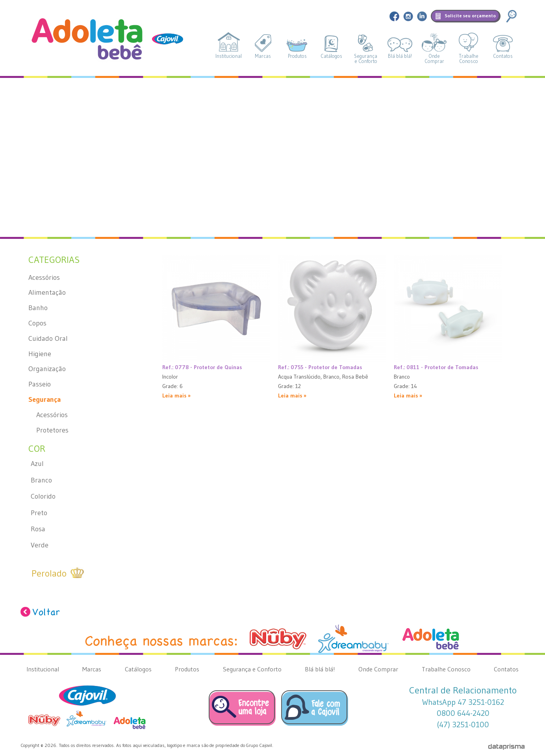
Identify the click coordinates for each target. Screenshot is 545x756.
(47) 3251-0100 (463, 725)
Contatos (503, 56)
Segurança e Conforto (252, 669)
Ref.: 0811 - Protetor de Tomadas (436, 367)
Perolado (49, 573)
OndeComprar (434, 59)
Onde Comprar (378, 669)
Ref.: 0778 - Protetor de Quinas (202, 367)
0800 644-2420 (463, 713)
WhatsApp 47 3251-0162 (463, 702)
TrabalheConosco (469, 59)
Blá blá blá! (400, 56)
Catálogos (331, 56)
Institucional (229, 56)
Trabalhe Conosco (446, 669)
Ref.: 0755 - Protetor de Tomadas (320, 367)
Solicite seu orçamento (470, 16)
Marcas (263, 56)
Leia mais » (176, 396)
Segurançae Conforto (366, 59)
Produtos (297, 56)
